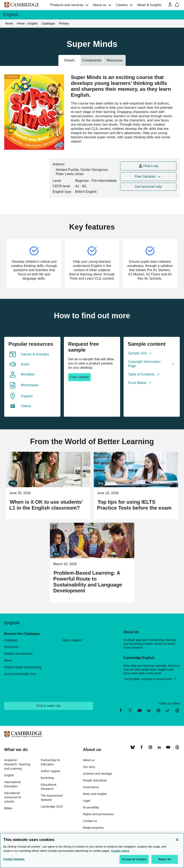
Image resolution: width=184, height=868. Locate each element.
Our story (89, 767)
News (8, 660)
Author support (51, 771)
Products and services (67, 5)
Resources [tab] (115, 60)
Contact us (90, 821)
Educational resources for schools (13, 797)
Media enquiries (93, 828)
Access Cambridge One (20, 674)
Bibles (8, 808)
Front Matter (137, 383)
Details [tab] (69, 60)
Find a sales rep (49, 706)
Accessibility (91, 807)
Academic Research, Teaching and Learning (17, 764)
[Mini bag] (177, 5)
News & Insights (149, 5)
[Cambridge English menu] (177, 15)
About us (100, 5)
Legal (87, 801)
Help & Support (72, 640)
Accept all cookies (134, 859)
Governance (91, 787)
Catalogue (48, 23)
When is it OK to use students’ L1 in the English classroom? (46, 505)
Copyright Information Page (144, 364)
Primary (64, 23)
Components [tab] (92, 60)
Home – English (27, 23)
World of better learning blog (23, 667)
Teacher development (18, 654)
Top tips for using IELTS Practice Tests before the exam (134, 505)
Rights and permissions (98, 814)
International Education (12, 784)
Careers (122, 5)
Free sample (79, 377)
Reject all (165, 859)
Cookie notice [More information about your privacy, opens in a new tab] (120, 851)
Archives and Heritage (97, 774)
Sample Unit (137, 353)
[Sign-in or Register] (170, 5)
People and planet (95, 780)
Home (9, 23)
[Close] (177, 840)
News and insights (95, 794)
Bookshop (47, 778)
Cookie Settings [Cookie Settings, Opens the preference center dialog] (14, 859)
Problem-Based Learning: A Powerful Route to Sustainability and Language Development (88, 582)
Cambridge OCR (52, 807)
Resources (11, 647)
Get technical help (148, 187)
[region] (92, 850)
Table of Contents (141, 374)
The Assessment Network (52, 798)
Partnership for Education (51, 762)
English (9, 775)
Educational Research (49, 787)
